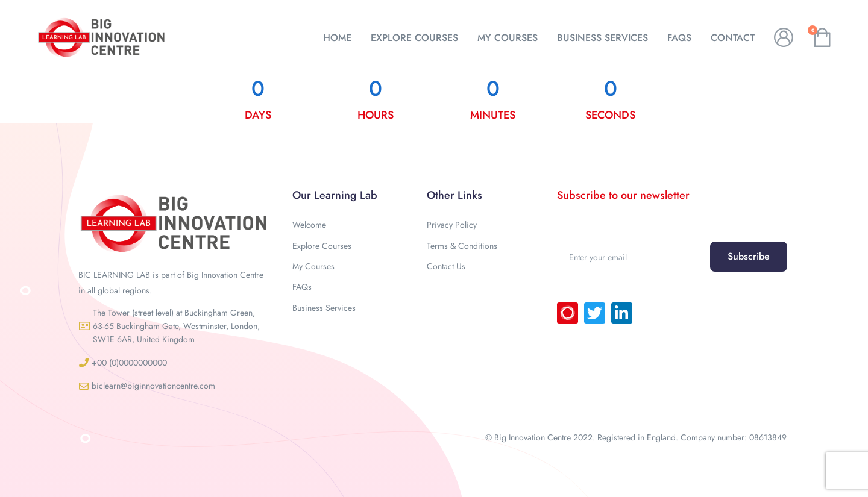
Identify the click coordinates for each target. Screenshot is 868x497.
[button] (173, 326)
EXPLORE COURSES (414, 38)
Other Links (454, 195)
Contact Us (446, 266)
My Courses (313, 266)
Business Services (324, 308)
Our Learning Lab (335, 195)
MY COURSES (508, 38)
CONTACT (733, 38)
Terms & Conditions (462, 246)
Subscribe (749, 256)
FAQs (679, 38)
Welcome (309, 225)
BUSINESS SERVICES (602, 38)
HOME (337, 38)
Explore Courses (322, 246)
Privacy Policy (452, 225)
